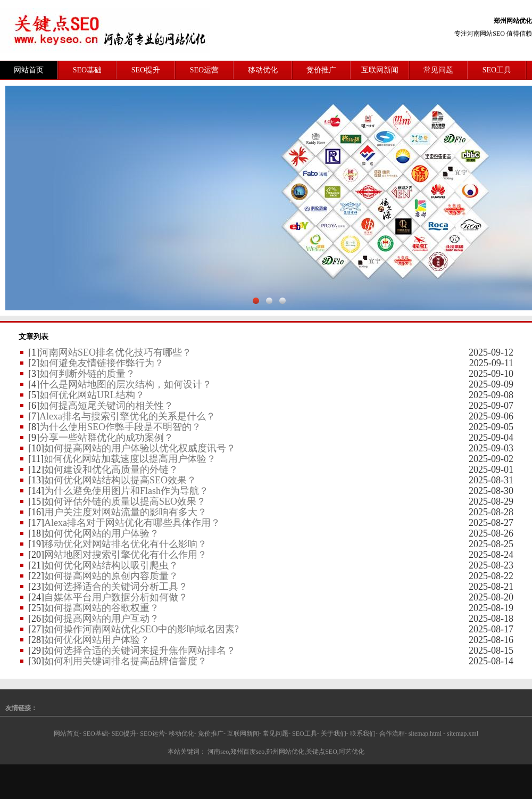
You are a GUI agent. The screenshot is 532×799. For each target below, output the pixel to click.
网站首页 (29, 70)
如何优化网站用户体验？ (97, 640)
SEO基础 (87, 70)
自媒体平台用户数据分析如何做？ (116, 597)
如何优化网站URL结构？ (92, 395)
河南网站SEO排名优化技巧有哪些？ (115, 352)
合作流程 (392, 734)
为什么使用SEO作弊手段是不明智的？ (120, 427)
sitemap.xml (463, 734)
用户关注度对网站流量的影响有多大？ (126, 512)
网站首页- (68, 734)
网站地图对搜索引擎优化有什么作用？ (126, 555)
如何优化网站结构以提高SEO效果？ (120, 480)
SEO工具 (497, 70)
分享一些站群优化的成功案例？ (106, 438)
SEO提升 (146, 70)
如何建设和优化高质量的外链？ (111, 469)
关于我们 (334, 734)
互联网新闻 (380, 70)
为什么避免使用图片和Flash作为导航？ (126, 491)
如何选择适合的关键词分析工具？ (116, 587)
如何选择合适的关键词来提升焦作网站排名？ (140, 650)
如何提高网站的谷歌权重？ (102, 608)
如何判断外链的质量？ (87, 374)
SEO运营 (204, 70)
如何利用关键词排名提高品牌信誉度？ (126, 661)
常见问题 (438, 70)
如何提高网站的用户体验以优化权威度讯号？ (140, 448)
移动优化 (263, 70)
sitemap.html (425, 734)
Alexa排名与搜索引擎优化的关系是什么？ (127, 416)
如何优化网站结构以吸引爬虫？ (111, 565)
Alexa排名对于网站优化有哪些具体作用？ (132, 523)
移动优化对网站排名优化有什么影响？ (126, 544)
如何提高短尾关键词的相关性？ (106, 406)
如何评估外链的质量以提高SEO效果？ (125, 501)
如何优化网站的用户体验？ (102, 533)
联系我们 (363, 734)
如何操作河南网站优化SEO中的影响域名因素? (142, 629)
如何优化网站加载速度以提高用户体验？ (130, 459)
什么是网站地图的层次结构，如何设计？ (126, 384)
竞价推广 (321, 70)
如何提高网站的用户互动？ (102, 619)
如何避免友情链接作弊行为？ (102, 363)
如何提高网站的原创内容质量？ (111, 576)
